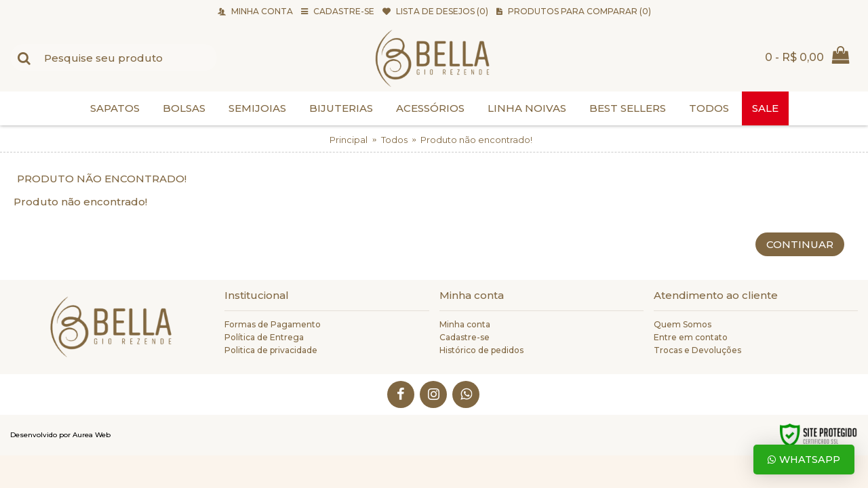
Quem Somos (683, 324)
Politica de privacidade (271, 350)
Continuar (800, 244)
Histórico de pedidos (481, 350)
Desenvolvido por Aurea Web (60, 435)
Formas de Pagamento (273, 324)
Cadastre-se (465, 337)
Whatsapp (804, 460)
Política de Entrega (264, 337)
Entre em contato (691, 337)
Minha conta (465, 324)
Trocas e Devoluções (697, 350)
